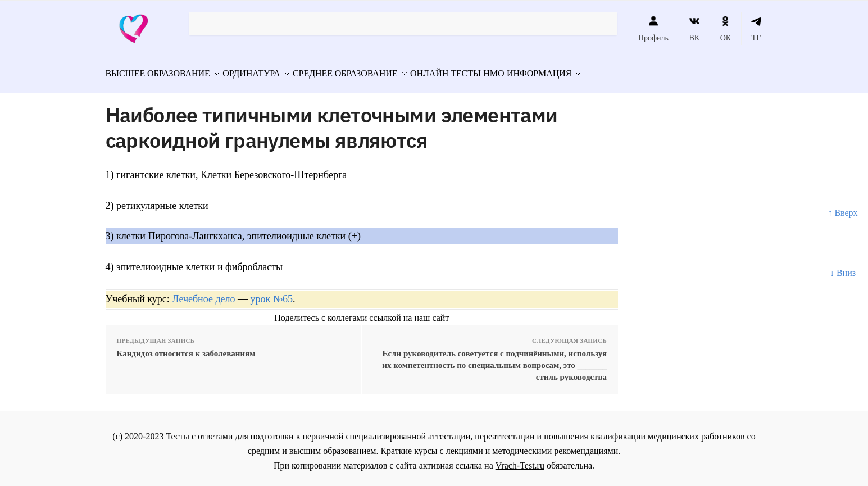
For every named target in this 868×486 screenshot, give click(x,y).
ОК (726, 29)
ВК (694, 29)
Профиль (653, 29)
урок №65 (272, 294)
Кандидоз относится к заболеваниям (186, 348)
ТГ (756, 29)
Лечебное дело (203, 294)
